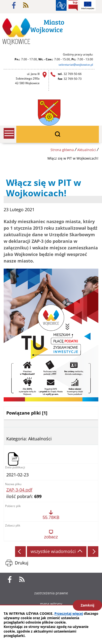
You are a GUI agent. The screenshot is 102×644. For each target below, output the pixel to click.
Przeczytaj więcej (69, 613)
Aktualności (87, 150)
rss (26, 5)
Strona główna (62, 150)
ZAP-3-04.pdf (19, 490)
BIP (73, 5)
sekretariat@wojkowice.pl (76, 65)
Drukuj (22, 563)
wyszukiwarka (58, 134)
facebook (14, 5)
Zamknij (87, 605)
